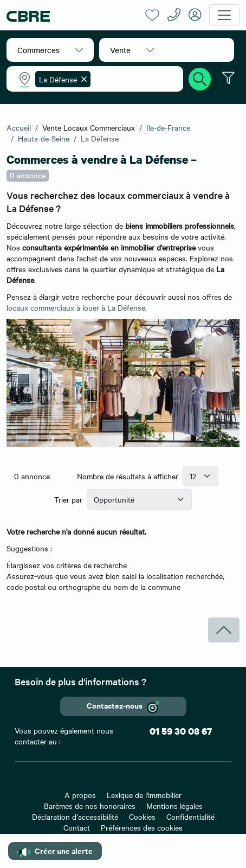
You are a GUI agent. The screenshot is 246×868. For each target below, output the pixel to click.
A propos (80, 795)
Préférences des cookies (142, 827)
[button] (50, 50)
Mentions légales (174, 806)
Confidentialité (190, 816)
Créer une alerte (55, 851)
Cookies (142, 816)
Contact (77, 827)
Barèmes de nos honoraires (90, 806)
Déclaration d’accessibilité (75, 816)
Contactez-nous (123, 706)
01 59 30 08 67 (181, 731)
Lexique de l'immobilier (144, 795)
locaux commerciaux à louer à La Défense (76, 307)
